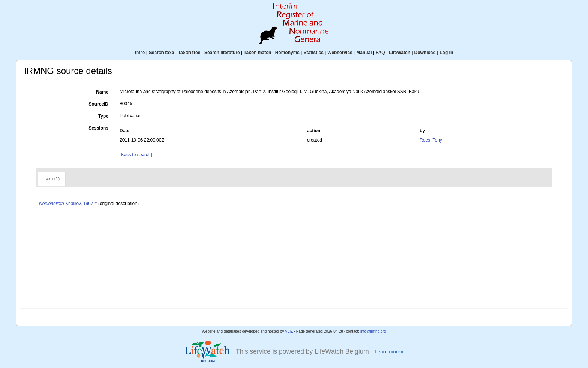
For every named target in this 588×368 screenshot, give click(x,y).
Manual (364, 53)
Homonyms (287, 53)
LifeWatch (400, 53)
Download (425, 53)
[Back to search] (136, 155)
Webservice (340, 53)
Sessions (98, 128)
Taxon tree (189, 53)
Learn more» (389, 352)
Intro (140, 53)
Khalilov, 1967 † (68, 204)
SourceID (98, 104)
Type (103, 116)
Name (102, 92)
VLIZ (289, 331)
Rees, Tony (431, 140)
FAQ (380, 53)
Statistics (313, 53)
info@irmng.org (373, 331)
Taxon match (257, 53)
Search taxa (161, 53)
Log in (446, 53)
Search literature (222, 53)
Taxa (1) (52, 179)
